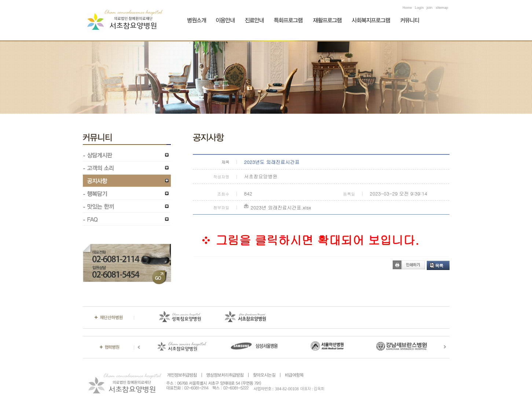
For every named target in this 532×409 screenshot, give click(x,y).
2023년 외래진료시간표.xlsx (281, 207)
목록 (439, 265)
